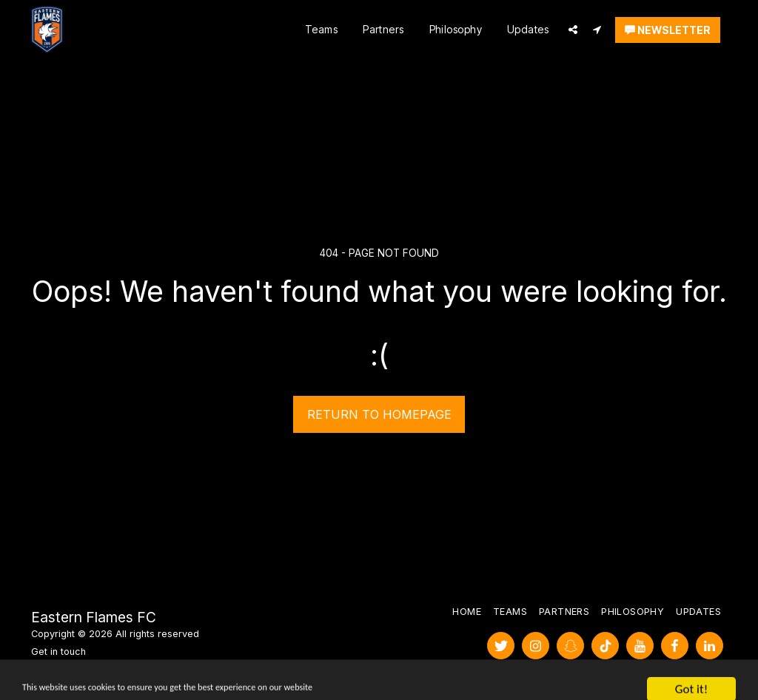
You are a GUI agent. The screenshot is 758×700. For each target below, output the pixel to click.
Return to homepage (379, 414)
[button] (573, 29)
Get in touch (58, 652)
